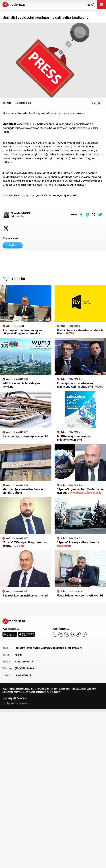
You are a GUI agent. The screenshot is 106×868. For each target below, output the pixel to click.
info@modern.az (23, 675)
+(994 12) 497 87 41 (24, 662)
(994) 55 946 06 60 (24, 668)
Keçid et (13, 245)
